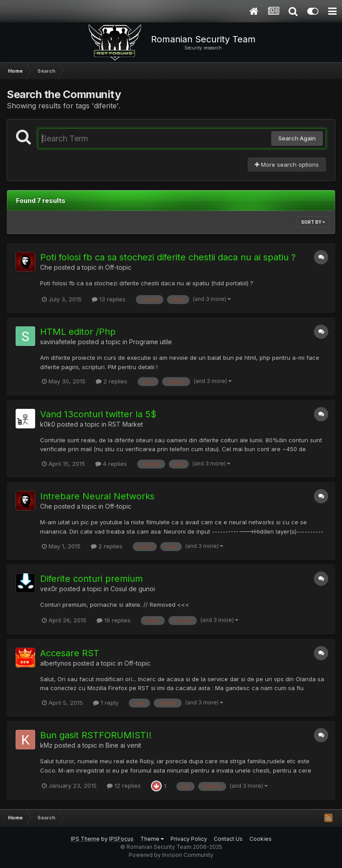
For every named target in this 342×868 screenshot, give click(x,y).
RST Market (126, 424)
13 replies (109, 299)
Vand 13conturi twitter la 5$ (98, 414)
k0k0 (48, 424)
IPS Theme (85, 839)
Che (46, 267)
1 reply (106, 703)
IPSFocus (121, 839)
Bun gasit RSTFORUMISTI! (96, 735)
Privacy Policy (189, 839)
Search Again (297, 138)
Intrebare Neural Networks (97, 496)
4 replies (111, 464)
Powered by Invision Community (171, 855)
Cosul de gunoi (133, 589)
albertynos (56, 663)
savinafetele (58, 342)
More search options (287, 165)
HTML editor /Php (78, 332)
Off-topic (118, 267)
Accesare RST (70, 653)
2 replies (112, 381)
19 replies (114, 620)
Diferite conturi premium (92, 579)
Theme (152, 839)
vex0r (49, 589)
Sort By (313, 222)
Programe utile (151, 342)
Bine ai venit (123, 745)
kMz (46, 745)
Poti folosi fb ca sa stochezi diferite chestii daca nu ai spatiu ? (168, 257)
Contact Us (228, 839)
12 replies (124, 786)
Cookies (261, 839)
